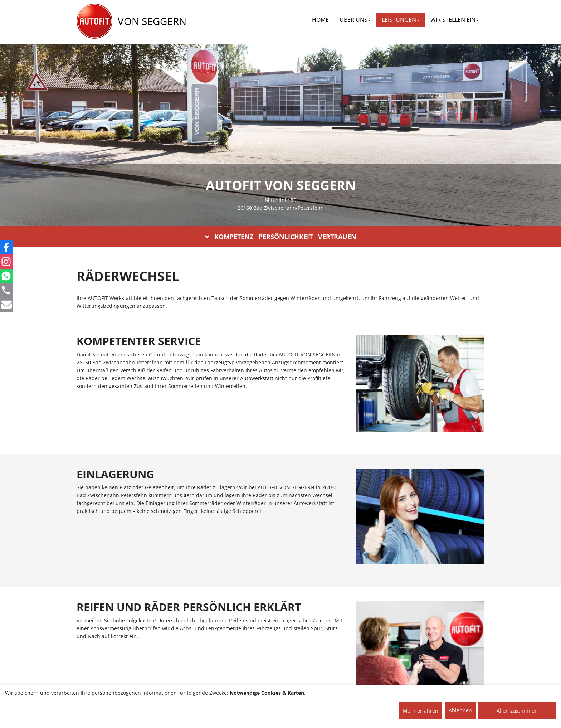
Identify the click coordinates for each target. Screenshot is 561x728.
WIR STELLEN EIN (455, 20)
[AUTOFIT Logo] (94, 21)
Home (320, 20)
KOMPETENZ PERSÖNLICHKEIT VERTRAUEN (281, 237)
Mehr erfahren (421, 711)
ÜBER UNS (355, 20)
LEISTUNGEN (401, 20)
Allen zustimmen (517, 710)
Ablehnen (460, 710)
